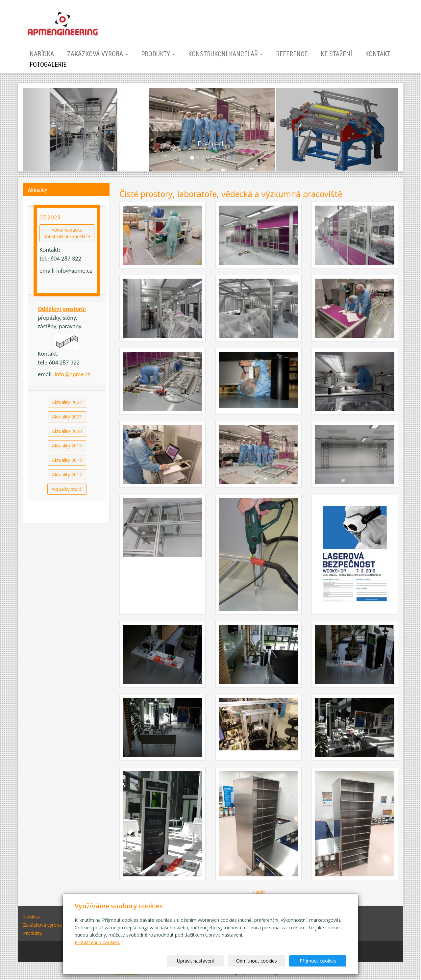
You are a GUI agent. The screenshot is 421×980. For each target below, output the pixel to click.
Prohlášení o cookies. (97, 942)
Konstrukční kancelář (225, 54)
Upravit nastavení (213, 961)
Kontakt (378, 54)
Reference (292, 54)
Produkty (158, 54)
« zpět (259, 892)
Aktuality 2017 (67, 475)
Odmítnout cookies (267, 961)
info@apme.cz (73, 374)
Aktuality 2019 (67, 446)
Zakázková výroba (98, 54)
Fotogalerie (48, 64)
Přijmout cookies (321, 961)
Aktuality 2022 (67, 402)
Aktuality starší (67, 489)
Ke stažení (336, 54)
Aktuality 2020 (67, 431)
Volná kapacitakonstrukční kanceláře (67, 233)
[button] (51, 130)
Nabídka (42, 54)
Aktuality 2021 (67, 417)
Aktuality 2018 (67, 460)
